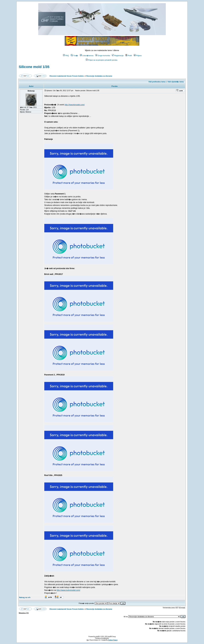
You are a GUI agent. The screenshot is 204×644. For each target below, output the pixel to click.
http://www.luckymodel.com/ (68, 590)
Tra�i (74, 56)
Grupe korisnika (103, 56)
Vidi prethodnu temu (157, 82)
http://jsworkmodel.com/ (75, 105)
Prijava (138, 56)
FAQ (66, 56)
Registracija (118, 56)
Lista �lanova (87, 56)
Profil (129, 56)
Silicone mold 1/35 (34, 67)
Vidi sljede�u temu (176, 82)
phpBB (97, 637)
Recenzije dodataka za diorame (99, 76)
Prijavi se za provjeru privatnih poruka (102, 60)
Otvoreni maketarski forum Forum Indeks (67, 76)
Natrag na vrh (25, 597)
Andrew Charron (113, 640)
